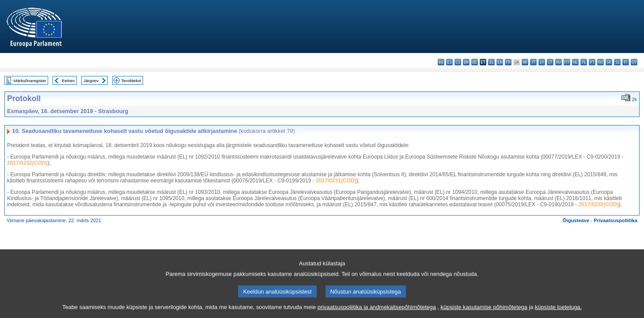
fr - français (508, 62)
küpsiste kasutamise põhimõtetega (484, 312)
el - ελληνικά (491, 62)
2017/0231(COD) (336, 181)
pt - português (592, 62)
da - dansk (466, 62)
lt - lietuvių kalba (550, 62)
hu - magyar (559, 62)
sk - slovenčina (609, 62)
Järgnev (91, 81)
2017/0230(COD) (598, 204)
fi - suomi (626, 62)
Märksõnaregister (30, 81)
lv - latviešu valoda (542, 62)
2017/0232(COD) (27, 163)
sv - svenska (634, 62)
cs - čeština (458, 62)
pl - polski (584, 62)
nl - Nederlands (575, 62)
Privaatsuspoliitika (616, 220)
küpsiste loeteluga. (558, 312)
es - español (449, 62)
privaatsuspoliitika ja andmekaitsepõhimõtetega (377, 312)
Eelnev (68, 81)
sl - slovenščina (617, 62)
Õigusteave (576, 220)
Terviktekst (131, 81)
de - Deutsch (475, 62)
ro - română (600, 62)
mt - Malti (567, 62)
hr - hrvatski (525, 62)
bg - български (441, 62)
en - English (500, 62)
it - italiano (533, 62)
